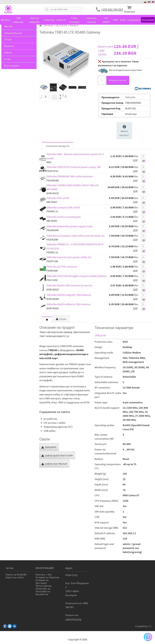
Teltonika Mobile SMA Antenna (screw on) (69, 285)
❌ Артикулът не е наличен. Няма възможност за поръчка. (118, 63)
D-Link (7, 59)
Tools (123, 20)
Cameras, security (91, 20)
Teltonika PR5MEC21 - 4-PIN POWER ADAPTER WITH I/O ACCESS (75, 246)
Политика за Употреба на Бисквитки (43, 591)
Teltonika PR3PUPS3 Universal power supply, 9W (73, 167)
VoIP (116, 20)
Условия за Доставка (42, 581)
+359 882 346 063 (112, 9)
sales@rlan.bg (73, 619)
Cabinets (61, 20)
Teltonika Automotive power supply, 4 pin (69, 226)
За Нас (10, 568)
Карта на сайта (15, 577)
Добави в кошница (118, 80)
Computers (134, 20)
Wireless (5, 20)
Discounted (148, 20)
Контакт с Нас (44, 574)
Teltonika (130, 97)
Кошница (129, 12)
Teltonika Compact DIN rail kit (63, 207)
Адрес (69, 568)
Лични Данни (44, 586)
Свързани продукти (58, 146)
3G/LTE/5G (61, 25)
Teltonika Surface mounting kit (63, 217)
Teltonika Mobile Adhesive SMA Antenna (68, 304)
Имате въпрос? (124, 131)
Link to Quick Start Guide (57, 455)
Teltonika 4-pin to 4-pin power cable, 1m (69, 257)
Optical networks (34, 20)
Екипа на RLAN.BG (16, 574)
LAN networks (18, 20)
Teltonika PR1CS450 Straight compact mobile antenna (76, 276)
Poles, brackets (75, 20)
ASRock (8, 53)
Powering (49, 20)
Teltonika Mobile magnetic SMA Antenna (69, 295)
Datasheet (49, 447)
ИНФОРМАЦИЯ (45, 568)
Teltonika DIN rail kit (58, 198)
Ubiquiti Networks (13, 33)
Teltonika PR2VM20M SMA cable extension (69, 176)
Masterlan (9, 46)
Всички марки (12, 66)
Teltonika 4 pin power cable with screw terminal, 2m (76, 236)
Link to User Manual (54, 464)
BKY (150, 626)
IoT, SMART (106, 20)
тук (67, 336)
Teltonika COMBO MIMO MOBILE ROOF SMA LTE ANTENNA (73, 187)
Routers (74, 25)
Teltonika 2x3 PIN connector (62, 267)
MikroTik (8, 26)
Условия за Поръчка (47, 577)
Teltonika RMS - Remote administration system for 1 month (75, 156)
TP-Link (8, 39)
